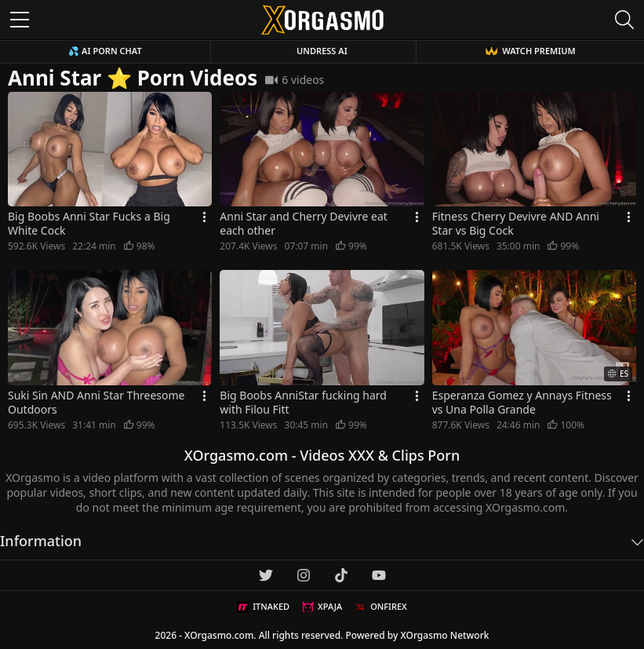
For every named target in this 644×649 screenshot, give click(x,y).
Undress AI (322, 51)
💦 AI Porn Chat (105, 51)
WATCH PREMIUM (530, 51)
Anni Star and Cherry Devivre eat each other (304, 224)
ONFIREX (381, 607)
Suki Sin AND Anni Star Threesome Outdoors (96, 403)
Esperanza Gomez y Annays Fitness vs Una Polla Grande (522, 403)
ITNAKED (263, 607)
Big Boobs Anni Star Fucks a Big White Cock (89, 224)
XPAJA (322, 607)
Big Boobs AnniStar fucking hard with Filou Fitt (303, 403)
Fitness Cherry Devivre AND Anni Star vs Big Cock (516, 224)
